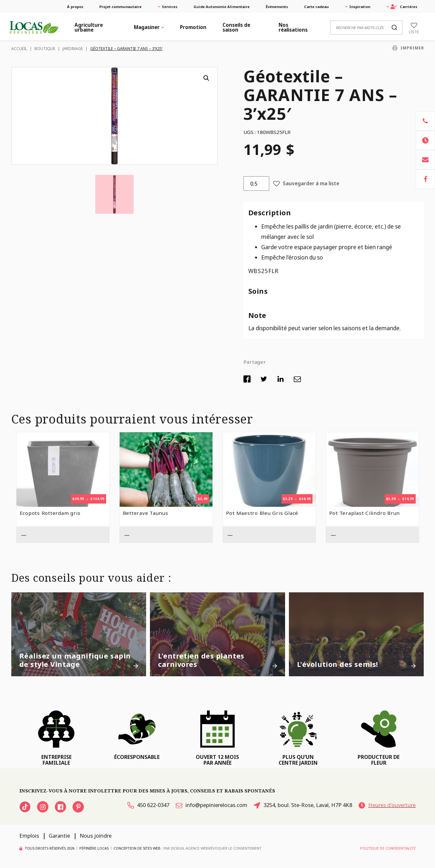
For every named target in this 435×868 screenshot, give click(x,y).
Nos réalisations (293, 27)
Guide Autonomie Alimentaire (222, 7)
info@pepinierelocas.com (212, 805)
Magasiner (147, 27)
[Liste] (414, 27)
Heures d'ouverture (387, 805)
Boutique (45, 49)
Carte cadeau (316, 7)
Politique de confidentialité (388, 848)
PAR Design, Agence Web (186, 848)
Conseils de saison (236, 27)
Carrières (404, 7)
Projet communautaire (120, 7)
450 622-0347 (148, 805)
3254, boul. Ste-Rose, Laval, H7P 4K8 (303, 805)
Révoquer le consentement (235, 848)
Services (170, 7)
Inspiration (360, 7)
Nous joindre (96, 836)
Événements (277, 7)
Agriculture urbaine (89, 27)
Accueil (19, 49)
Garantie (59, 836)
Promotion (193, 27)
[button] (206, 78)
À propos (75, 7)
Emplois (29, 836)
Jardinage (73, 49)
